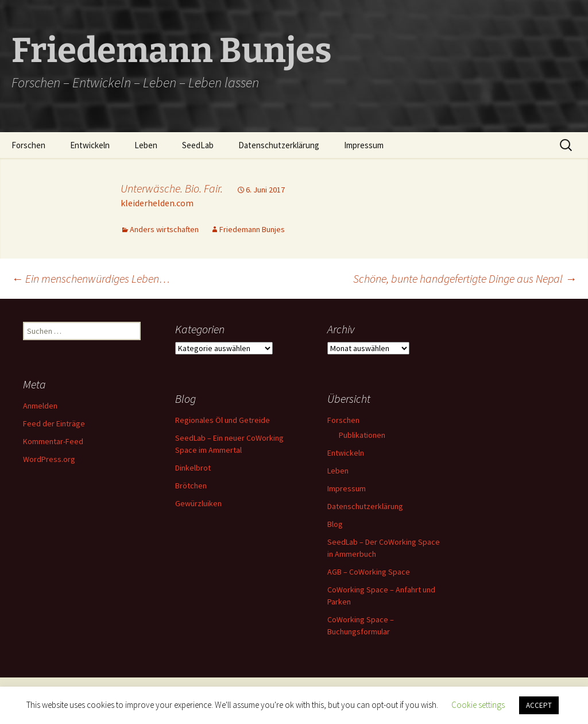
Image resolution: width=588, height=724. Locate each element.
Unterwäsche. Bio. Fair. (172, 188)
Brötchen (191, 486)
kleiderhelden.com (157, 203)
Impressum (364, 145)
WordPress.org (49, 459)
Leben (146, 145)
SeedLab (198, 145)
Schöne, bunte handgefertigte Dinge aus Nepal (465, 278)
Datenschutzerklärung (279, 145)
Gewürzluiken (198, 503)
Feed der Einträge (54, 423)
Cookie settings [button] (478, 705)
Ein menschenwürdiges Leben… (91, 278)
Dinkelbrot (193, 468)
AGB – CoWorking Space (369, 572)
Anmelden (40, 406)
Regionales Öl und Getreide (223, 420)
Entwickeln (90, 145)
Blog (335, 524)
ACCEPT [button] (539, 705)
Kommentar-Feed (53, 441)
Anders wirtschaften (164, 229)
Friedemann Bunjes (252, 229)
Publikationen (362, 435)
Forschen (28, 145)
